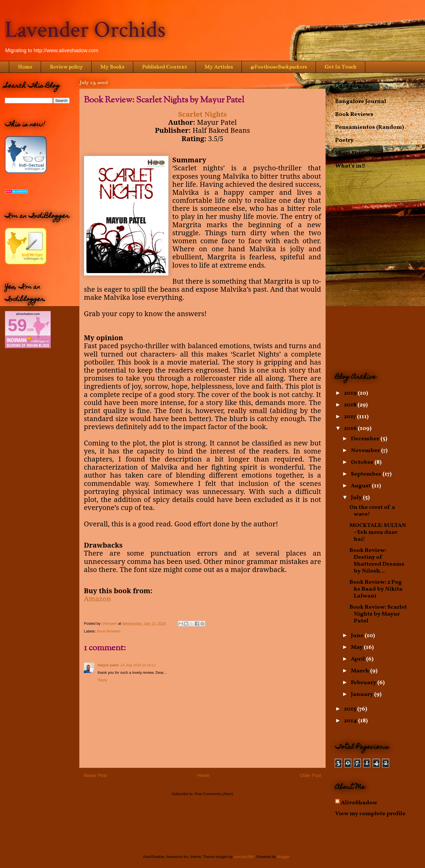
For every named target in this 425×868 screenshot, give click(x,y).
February (364, 683)
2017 (350, 417)
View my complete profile (370, 814)
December (366, 439)
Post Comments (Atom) (214, 794)
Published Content (164, 67)
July (357, 498)
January (363, 694)
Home (25, 67)
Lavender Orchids (85, 30)
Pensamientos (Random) (370, 127)
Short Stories (353, 153)
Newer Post (95, 775)
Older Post (310, 775)
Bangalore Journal (361, 102)
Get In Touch (340, 67)
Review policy (66, 67)
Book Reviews (109, 631)
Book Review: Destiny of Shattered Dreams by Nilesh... (377, 561)
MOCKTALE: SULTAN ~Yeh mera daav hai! (378, 532)
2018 (351, 405)
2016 (351, 429)
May (357, 647)
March (361, 671)
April (359, 659)
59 (17, 325)
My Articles (219, 67)
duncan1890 (244, 857)
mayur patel (108, 665)
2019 (351, 393)
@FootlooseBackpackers (279, 67)
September (367, 474)
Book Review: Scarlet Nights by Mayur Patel (378, 614)
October (363, 462)
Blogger (283, 857)
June (358, 636)
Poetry (344, 140)
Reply (102, 680)
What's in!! (350, 166)
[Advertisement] (378, 271)
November (366, 451)
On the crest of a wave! (372, 511)
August (361, 486)
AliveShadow (359, 803)
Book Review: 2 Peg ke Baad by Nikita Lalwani (376, 589)
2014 (351, 721)
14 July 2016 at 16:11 (138, 665)
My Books (112, 67)
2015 (351, 709)
